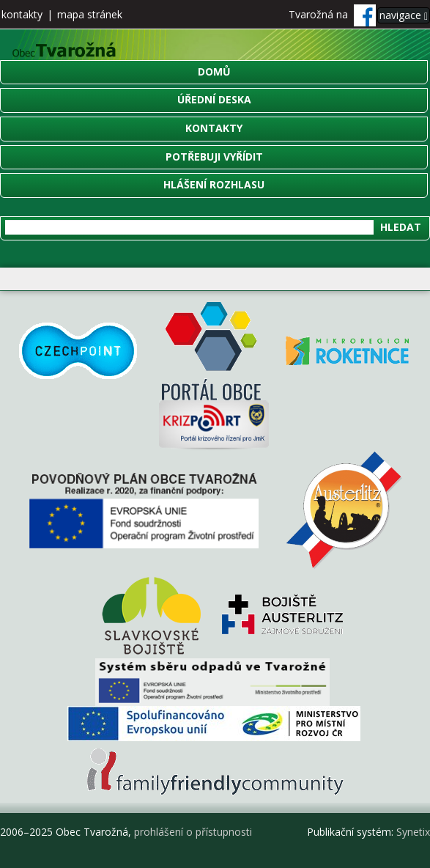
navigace (404, 15)
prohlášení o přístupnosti (193, 832)
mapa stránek (90, 14)
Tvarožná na (332, 14)
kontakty (22, 14)
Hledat (401, 227)
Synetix (413, 832)
